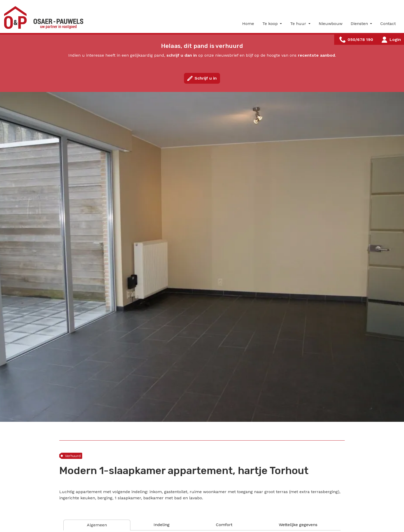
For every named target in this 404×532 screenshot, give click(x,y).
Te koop (271, 24)
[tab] (97, 525)
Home (248, 24)
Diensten (360, 24)
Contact (388, 24)
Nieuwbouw (331, 24)
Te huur (299, 24)
